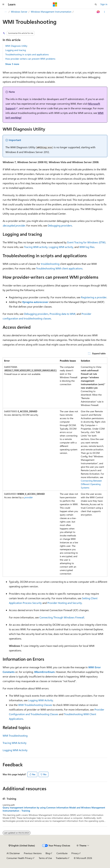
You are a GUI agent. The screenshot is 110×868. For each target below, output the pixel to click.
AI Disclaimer (13, 853)
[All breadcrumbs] (6, 12)
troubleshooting (50, 264)
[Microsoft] (55, 4)
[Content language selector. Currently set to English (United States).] (22, 846)
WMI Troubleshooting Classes (35, 705)
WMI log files (87, 247)
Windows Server (19, 12)
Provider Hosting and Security (65, 603)
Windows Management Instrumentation (51, 12)
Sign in (104, 4)
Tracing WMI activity (36, 247)
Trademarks (62, 858)
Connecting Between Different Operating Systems (91, 484)
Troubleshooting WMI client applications (59, 268)
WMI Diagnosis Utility (16, 46)
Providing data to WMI (62, 314)
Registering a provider (94, 297)
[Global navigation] (3, 4)
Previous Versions (33, 853)
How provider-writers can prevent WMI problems (30, 59)
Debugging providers (60, 225)
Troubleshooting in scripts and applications (27, 54)
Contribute (62, 853)
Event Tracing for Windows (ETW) (86, 242)
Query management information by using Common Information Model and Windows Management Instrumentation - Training (54, 809)
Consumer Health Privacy (19, 858)
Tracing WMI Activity (15, 743)
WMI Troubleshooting (15, 736)
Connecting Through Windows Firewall (62, 617)
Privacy (75, 853)
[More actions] (104, 12)
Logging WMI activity (61, 247)
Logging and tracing (16, 50)
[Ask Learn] (98, 12)
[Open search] (96, 4)
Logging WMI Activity (41, 700)
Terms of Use (45, 858)
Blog (48, 853)
